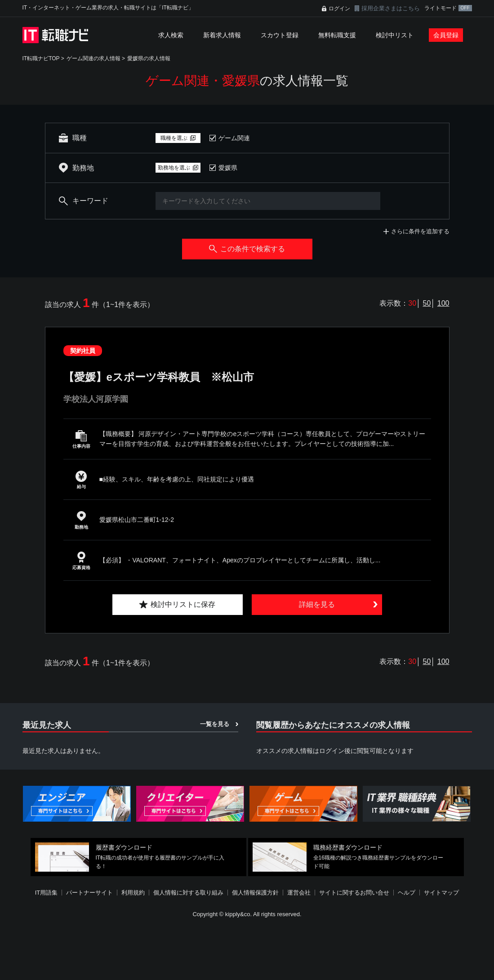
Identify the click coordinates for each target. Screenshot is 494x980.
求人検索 (171, 35)
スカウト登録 (280, 35)
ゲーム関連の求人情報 (93, 58)
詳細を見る (317, 604)
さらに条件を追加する (420, 231)
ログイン (339, 9)
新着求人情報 (222, 35)
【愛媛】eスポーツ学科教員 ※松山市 (159, 377)
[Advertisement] (247, 950)
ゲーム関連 (234, 138)
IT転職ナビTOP (41, 58)
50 (427, 303)
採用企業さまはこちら (391, 8)
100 (443, 303)
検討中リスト (395, 35)
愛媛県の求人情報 (149, 58)
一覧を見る (215, 724)
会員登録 (446, 35)
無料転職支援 (337, 35)
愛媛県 (228, 168)
